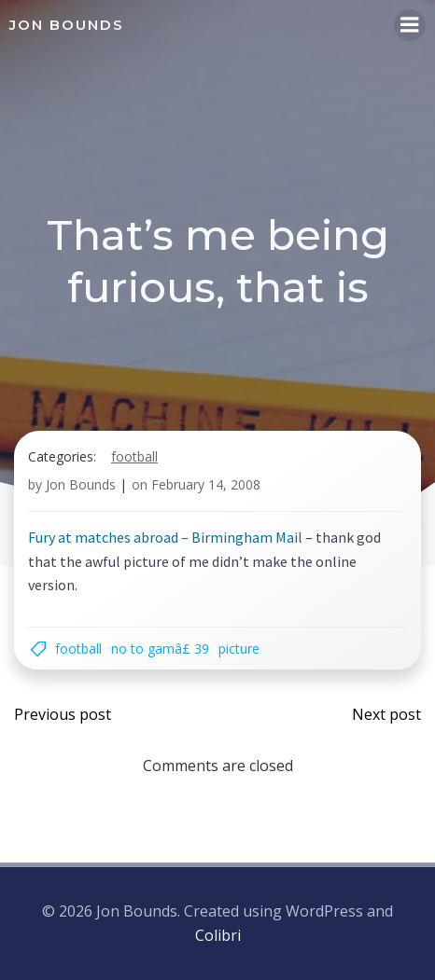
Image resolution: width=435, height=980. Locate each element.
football (134, 456)
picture (239, 649)
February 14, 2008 (206, 484)
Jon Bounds (81, 484)
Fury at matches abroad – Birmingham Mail (165, 537)
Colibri (218, 935)
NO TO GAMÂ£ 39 (160, 649)
